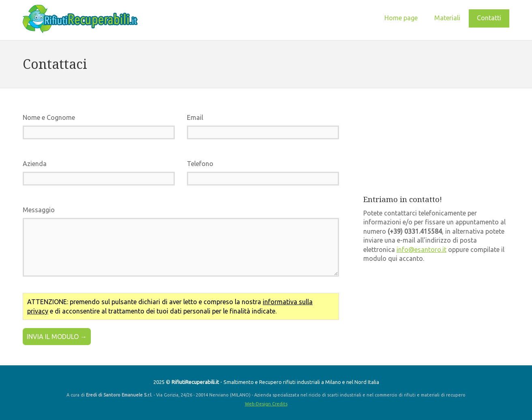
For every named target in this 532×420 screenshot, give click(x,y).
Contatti (489, 18)
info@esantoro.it (422, 249)
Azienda (35, 164)
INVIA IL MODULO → (57, 337)
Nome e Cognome (49, 117)
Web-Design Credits (266, 404)
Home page (401, 18)
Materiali (447, 18)
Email (195, 117)
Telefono (200, 164)
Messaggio (39, 210)
